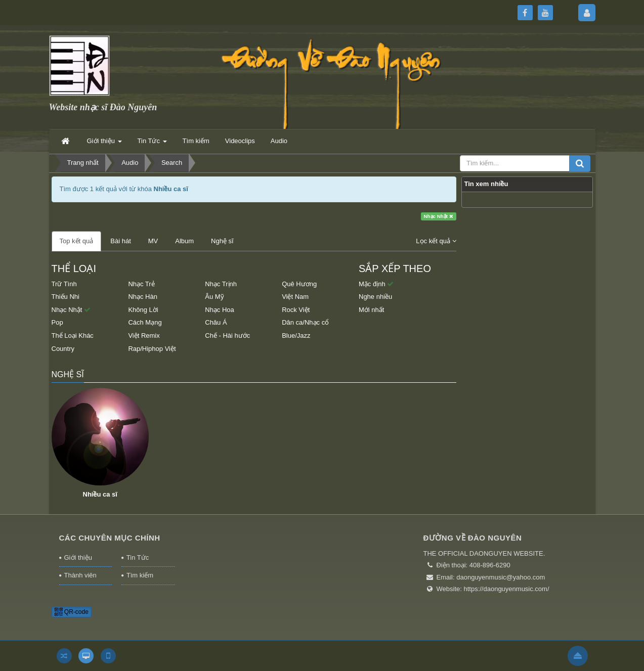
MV (153, 241)
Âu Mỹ (214, 297)
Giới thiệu (78, 557)
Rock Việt (296, 310)
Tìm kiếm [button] (196, 141)
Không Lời (143, 310)
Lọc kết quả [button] (436, 241)
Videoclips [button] (240, 141)
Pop (57, 322)
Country (63, 349)
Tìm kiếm (140, 575)
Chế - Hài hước (227, 335)
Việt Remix (144, 335)
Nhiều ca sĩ (100, 494)
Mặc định (376, 284)
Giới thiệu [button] (104, 144)
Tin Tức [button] (152, 144)
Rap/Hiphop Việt (152, 349)
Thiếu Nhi (66, 297)
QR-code (72, 612)
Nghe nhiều (375, 297)
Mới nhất (371, 310)
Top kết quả (77, 241)
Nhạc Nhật (439, 216)
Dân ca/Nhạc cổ (305, 322)
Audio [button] (279, 141)
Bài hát (120, 241)
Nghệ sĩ (222, 241)
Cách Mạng (145, 322)
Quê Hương (299, 284)
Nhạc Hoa (220, 310)
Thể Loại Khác (73, 335)
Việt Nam (295, 297)
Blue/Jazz (296, 335)
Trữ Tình (64, 284)
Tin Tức (138, 557)
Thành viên (80, 575)
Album (184, 241)
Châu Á (216, 322)
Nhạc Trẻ (141, 284)
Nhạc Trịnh (221, 284)
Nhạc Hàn (143, 297)
